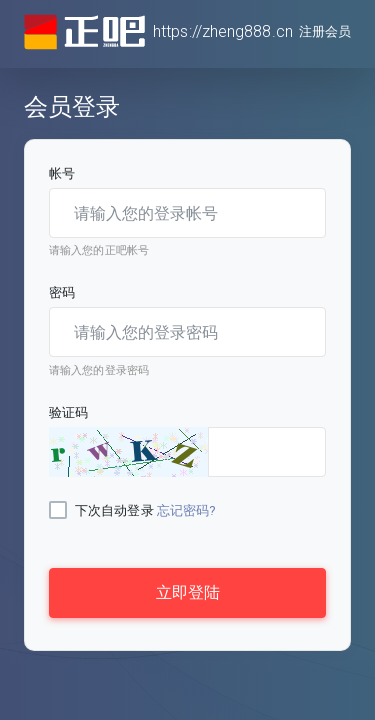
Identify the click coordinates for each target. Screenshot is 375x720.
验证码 (68, 412)
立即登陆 (188, 592)
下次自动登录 (114, 510)
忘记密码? (187, 510)
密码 (62, 292)
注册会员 (325, 31)
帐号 (62, 173)
